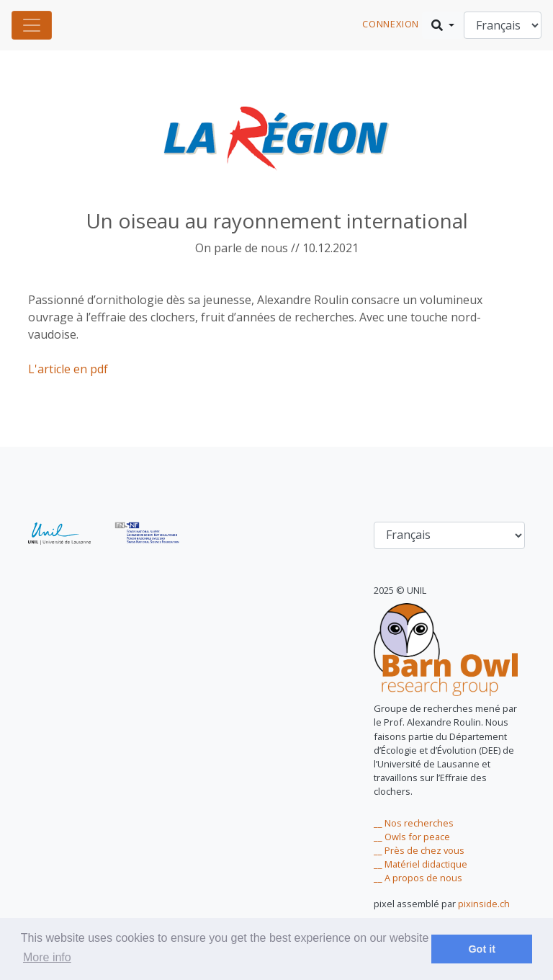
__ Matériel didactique (421, 864)
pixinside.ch (484, 904)
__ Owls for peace (412, 837)
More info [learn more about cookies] (47, 957)
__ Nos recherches (414, 823)
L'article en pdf (68, 369)
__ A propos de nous (418, 878)
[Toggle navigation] (32, 25)
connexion (391, 24)
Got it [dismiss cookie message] (482, 949)
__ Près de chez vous (419, 850)
